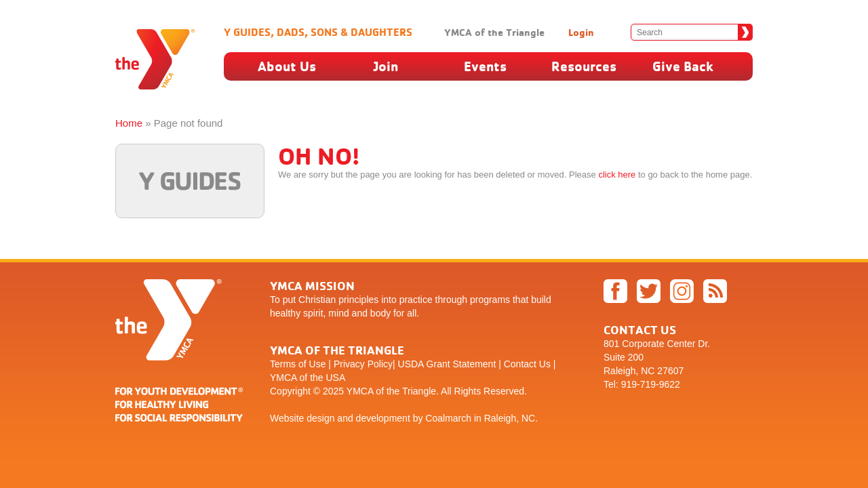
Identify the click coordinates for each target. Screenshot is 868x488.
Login (581, 32)
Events (485, 66)
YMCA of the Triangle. (393, 391)
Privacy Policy (363, 364)
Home (129, 123)
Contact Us (527, 364)
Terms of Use (298, 364)
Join (386, 66)
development (383, 418)
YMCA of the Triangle (494, 32)
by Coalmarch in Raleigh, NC (474, 418)
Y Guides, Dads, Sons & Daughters (318, 32)
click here (617, 175)
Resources (584, 66)
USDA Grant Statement (447, 364)
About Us (287, 66)
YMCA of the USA (308, 378)
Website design (302, 418)
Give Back (683, 66)
